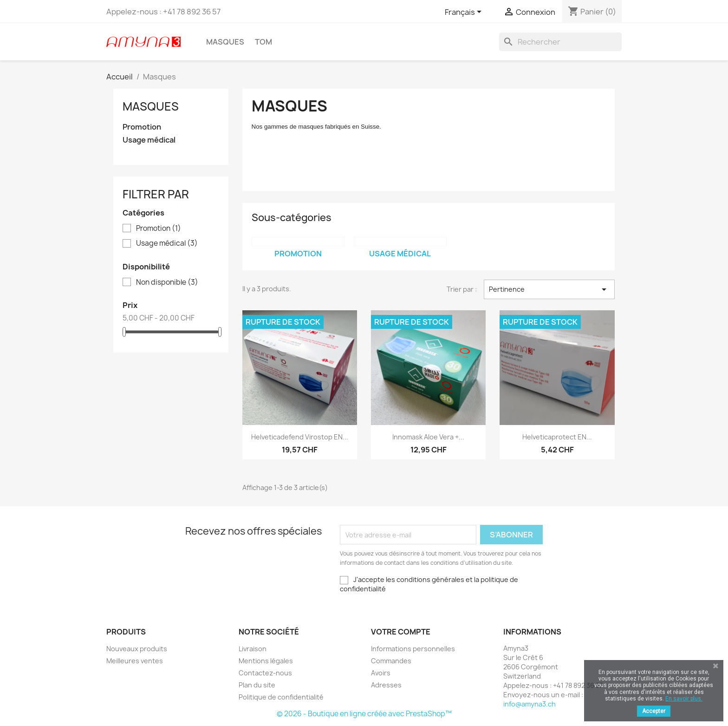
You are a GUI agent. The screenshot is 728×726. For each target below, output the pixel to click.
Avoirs (381, 673)
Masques (225, 42)
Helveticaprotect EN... (557, 437)
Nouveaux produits (137, 649)
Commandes (391, 661)
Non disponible (167, 282)
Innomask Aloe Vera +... (428, 437)
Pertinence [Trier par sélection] (549, 289)
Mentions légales (266, 661)
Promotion (142, 127)
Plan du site (257, 685)
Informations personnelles (413, 649)
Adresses (386, 685)
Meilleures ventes (135, 661)
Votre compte (401, 632)
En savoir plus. (684, 699)
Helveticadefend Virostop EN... (300, 437)
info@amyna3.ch (530, 704)
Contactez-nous (265, 673)
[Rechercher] (560, 42)
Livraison (253, 649)
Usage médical (149, 140)
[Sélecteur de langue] (465, 13)
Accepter (654, 711)
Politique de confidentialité (281, 697)
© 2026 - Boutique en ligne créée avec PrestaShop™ (364, 714)
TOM (263, 42)
